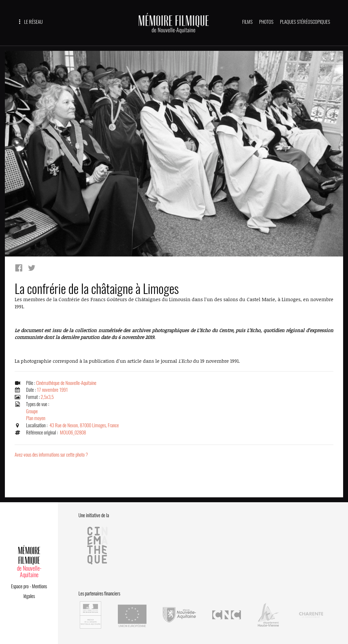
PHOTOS (266, 22)
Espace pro (20, 586)
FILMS (247, 22)
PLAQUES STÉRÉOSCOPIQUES (305, 22)
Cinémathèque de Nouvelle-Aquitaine (66, 383)
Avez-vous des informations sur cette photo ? (51, 455)
